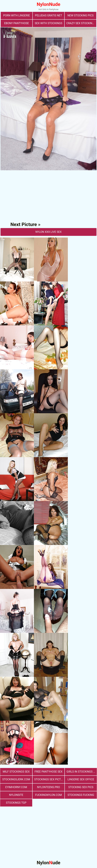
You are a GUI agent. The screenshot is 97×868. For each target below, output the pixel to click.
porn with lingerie (17, 15)
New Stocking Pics (81, 15)
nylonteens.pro (49, 787)
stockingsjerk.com (16, 779)
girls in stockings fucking (82, 772)
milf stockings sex (16, 772)
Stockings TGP (16, 803)
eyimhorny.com (16, 787)
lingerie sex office (81, 779)
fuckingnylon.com (48, 795)
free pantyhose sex (48, 772)
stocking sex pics (81, 787)
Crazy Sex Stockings (81, 23)
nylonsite (16, 795)
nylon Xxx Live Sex (48, 232)
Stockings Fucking (81, 795)
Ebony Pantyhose (16, 23)
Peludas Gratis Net (48, 15)
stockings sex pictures (49, 779)
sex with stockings (48, 23)
